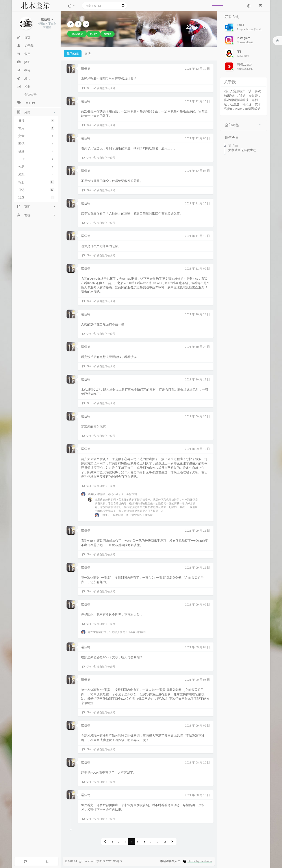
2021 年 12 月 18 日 (198, 69)
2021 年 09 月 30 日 (198, 416)
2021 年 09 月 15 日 (198, 530)
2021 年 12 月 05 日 (198, 171)
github (108, 34)
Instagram (244, 38)
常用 (36, 128)
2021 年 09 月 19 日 (198, 449)
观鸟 (36, 198)
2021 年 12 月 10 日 (198, 101)
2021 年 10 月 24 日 (198, 314)
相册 (36, 182)
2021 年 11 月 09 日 (198, 268)
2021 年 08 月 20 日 (198, 762)
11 (165, 841)
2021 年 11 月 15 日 (198, 236)
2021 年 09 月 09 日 (198, 604)
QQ (239, 51)
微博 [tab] (88, 54)
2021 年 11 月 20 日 (198, 203)
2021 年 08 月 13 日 (198, 795)
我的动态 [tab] (73, 54)
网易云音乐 (245, 64)
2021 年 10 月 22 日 (198, 347)
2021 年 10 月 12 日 (198, 379)
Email (240, 25)
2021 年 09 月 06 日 (198, 680)
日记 (36, 190)
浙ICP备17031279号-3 (109, 861)
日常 (36, 121)
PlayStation (77, 34)
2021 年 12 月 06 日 (198, 138)
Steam (94, 34)
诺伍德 (86, 69)
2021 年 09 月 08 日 (198, 647)
